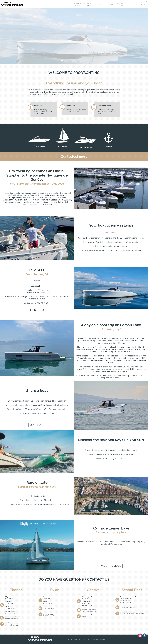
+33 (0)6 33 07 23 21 (125, 603)
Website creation (99, 639)
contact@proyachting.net (12, 619)
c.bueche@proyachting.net (89, 611)
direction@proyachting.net (89, 609)
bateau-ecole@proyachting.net (129, 607)
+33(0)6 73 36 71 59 (10, 613)
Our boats (37, 425)
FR (146, 1)
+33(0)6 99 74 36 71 (87, 605)
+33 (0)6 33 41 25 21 (48, 604)
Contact (143, 5)
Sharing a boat (77, 5)
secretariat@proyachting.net (12, 617)
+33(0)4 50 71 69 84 (10, 599)
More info (37, 310)
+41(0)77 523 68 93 (87, 604)
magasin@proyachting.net (50, 608)
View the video (111, 566)
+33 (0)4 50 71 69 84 (10, 608)
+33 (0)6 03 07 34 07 (126, 599)
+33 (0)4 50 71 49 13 (10, 604)
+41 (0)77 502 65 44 (87, 599)
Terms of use (87, 639)
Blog (132, 5)
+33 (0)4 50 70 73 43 (48, 599)
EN (144, 1)
